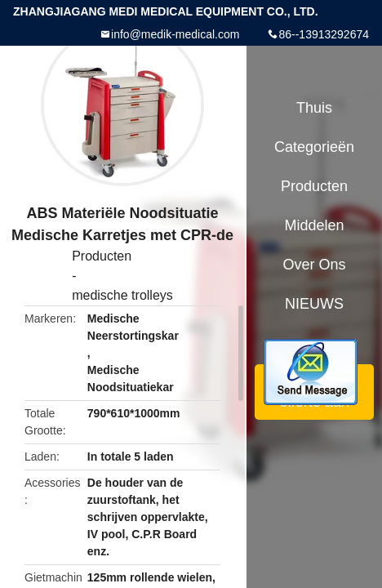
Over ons (314, 265)
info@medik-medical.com (175, 34)
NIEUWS (314, 304)
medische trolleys (122, 295)
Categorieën (314, 147)
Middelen (314, 225)
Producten (102, 256)
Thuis (314, 108)
